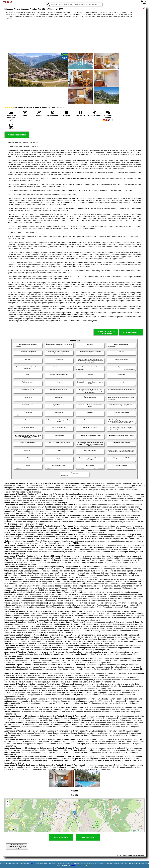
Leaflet (131, 831)
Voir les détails (88, 837)
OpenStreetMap (140, 831)
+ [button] (8, 802)
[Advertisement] (75, 36)
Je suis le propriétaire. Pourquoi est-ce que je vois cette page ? (17, 846)
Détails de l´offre (61, 837)
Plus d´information (131, 332)
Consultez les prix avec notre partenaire (106, 332)
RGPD (73, 866)
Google (33, 863)
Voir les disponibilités (17, 135)
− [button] (8, 805)
